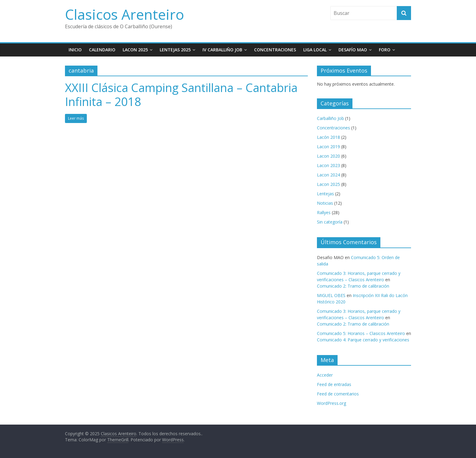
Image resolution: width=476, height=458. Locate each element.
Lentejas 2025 (175, 50)
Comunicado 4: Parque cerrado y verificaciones (363, 340)
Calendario (102, 50)
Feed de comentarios (338, 394)
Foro (385, 50)
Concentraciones (275, 50)
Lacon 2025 (135, 50)
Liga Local (315, 50)
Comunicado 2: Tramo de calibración (353, 286)
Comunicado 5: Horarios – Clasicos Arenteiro (361, 333)
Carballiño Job (330, 118)
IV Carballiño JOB (222, 50)
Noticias (325, 203)
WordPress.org (331, 403)
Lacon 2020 (328, 156)
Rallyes (324, 212)
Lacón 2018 (328, 137)
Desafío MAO (353, 50)
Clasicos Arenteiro (124, 14)
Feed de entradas (334, 384)
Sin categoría (330, 222)
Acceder (325, 375)
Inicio (75, 50)
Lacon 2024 (328, 175)
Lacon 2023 (328, 165)
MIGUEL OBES (331, 295)
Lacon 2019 (328, 147)
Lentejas (325, 194)
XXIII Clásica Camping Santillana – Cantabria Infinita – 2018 (181, 94)
